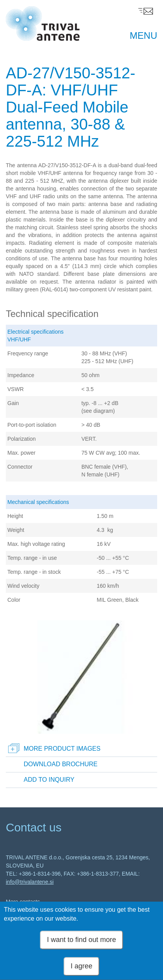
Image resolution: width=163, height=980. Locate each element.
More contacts (23, 902)
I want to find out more (81, 945)
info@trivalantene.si (30, 882)
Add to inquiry (49, 780)
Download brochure (61, 764)
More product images (62, 749)
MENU (143, 35)
